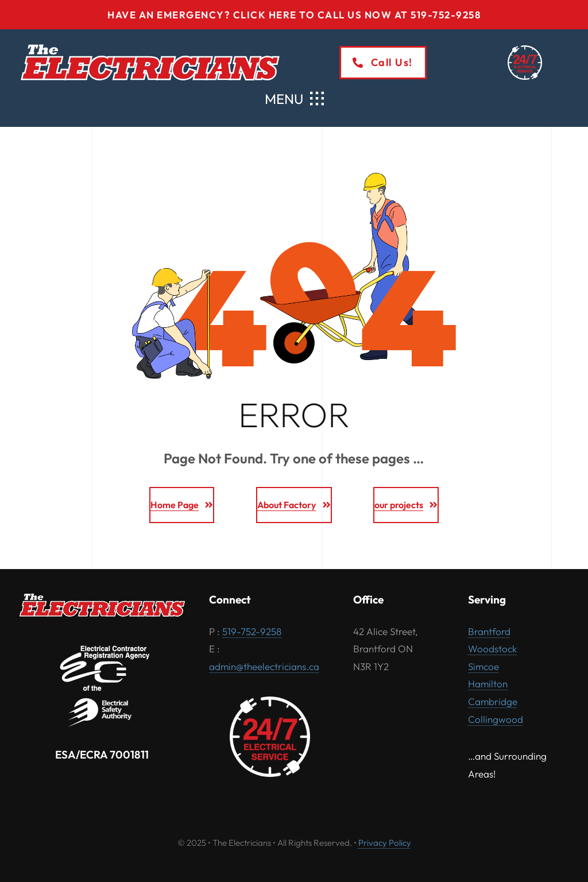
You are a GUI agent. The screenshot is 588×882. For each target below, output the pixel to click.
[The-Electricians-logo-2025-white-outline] (150, 47)
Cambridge (493, 701)
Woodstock (492, 649)
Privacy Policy (385, 843)
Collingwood (496, 719)
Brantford (489, 631)
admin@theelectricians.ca (264, 666)
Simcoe (483, 666)
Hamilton (488, 684)
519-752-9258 (252, 631)
